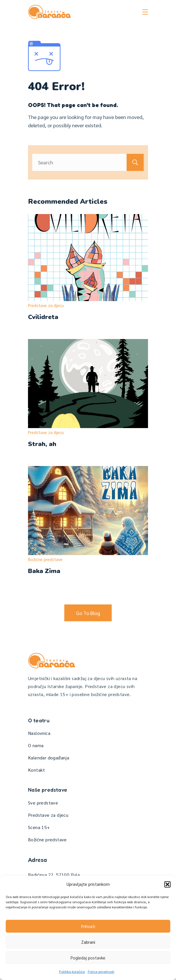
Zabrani (88, 942)
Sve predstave (43, 803)
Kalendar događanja (49, 758)
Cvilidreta (43, 317)
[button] (167, 884)
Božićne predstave (45, 559)
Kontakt (37, 770)
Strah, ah (42, 444)
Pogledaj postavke (88, 958)
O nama (36, 745)
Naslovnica (39, 733)
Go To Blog (88, 613)
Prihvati (88, 926)
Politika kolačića (72, 971)
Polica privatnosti (101, 971)
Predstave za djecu (46, 305)
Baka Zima (44, 571)
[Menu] (145, 12)
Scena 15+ (39, 827)
